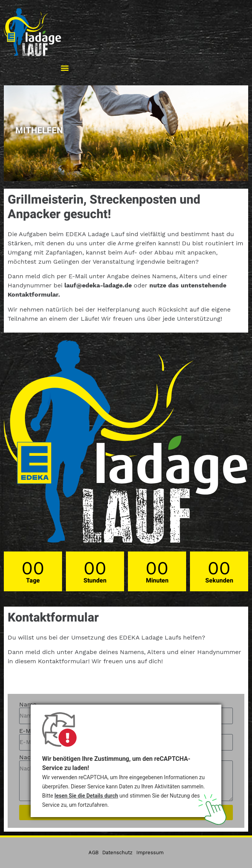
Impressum (150, 852)
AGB (93, 852)
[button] (65, 68)
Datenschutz (117, 852)
